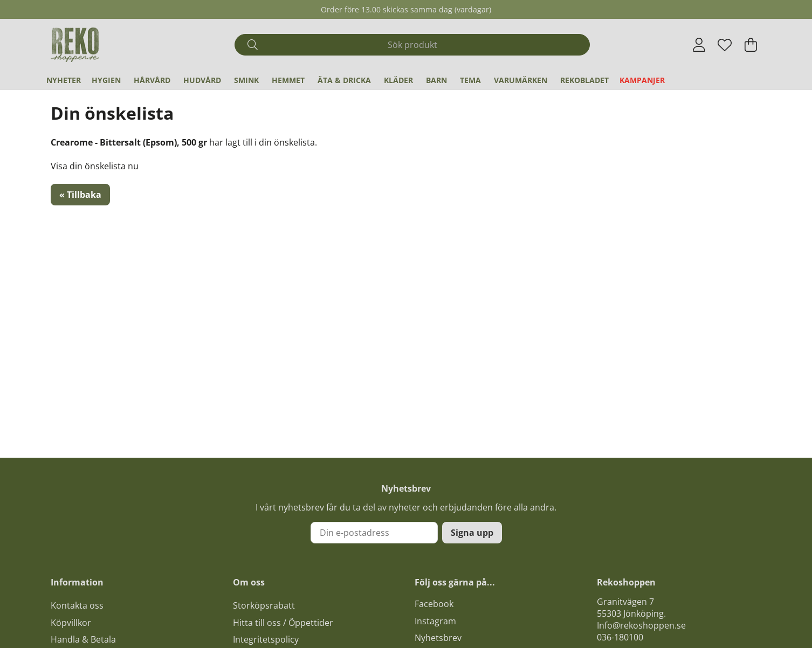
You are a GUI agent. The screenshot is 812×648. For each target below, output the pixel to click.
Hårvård (152, 80)
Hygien (106, 80)
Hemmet (288, 80)
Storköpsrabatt (264, 605)
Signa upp (472, 533)
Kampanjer (642, 80)
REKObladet (584, 80)
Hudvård (202, 80)
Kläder (398, 80)
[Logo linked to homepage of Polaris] (75, 45)
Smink (246, 80)
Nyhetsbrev (438, 638)
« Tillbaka (80, 195)
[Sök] (412, 45)
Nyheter (64, 80)
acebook (436, 604)
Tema (470, 80)
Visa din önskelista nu (95, 166)
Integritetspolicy (266, 639)
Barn (436, 80)
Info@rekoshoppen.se (641, 625)
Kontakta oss (77, 605)
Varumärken (521, 80)
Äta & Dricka (344, 80)
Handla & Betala (83, 639)
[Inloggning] (699, 45)
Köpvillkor (71, 623)
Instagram (435, 621)
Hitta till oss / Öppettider (283, 623)
